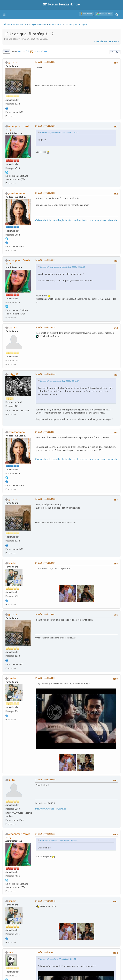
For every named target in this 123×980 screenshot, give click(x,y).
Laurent (13, 327)
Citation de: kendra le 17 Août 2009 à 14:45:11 (59, 959)
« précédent (101, 42)
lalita (11, 780)
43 (42, 51)
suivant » (114, 42)
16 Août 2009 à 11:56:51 (45, 193)
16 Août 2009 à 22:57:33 (45, 499)
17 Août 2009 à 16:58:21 (45, 952)
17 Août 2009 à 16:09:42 (45, 901)
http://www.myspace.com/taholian (51, 809)
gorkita (13, 62)
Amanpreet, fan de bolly (18, 128)
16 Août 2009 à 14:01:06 (45, 374)
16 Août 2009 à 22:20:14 (45, 432)
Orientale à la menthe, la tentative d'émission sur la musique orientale (76, 220)
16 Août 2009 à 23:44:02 (45, 614)
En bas (6, 52)
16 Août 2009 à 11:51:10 (45, 126)
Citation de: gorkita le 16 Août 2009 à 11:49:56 (59, 133)
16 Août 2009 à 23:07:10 (45, 563)
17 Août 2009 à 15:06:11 (45, 834)
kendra (12, 563)
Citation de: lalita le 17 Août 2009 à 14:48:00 (59, 841)
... (25, 51)
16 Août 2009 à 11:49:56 (45, 62)
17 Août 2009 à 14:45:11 (45, 678)
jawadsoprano (17, 193)
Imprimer (115, 52)
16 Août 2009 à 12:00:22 (45, 260)
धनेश (11, 952)
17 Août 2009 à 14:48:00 (45, 780)
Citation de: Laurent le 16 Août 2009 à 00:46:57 (60, 381)
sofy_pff (13, 374)
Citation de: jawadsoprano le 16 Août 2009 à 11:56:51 (63, 267)
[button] (4, 14)
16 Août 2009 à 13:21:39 (45, 327)
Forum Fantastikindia (61, 4)
